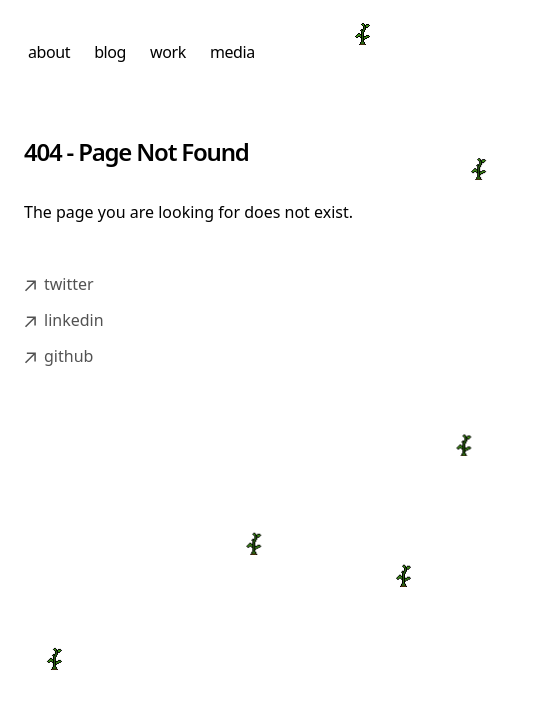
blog (110, 52)
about (49, 52)
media (232, 52)
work (168, 52)
